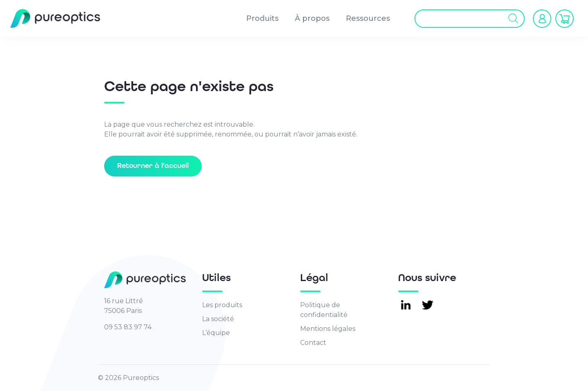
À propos (312, 18)
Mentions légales (328, 329)
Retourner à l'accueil (153, 166)
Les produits (222, 305)
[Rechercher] (513, 19)
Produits (262, 18)
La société (218, 319)
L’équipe (216, 333)
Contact (313, 343)
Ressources (368, 18)
